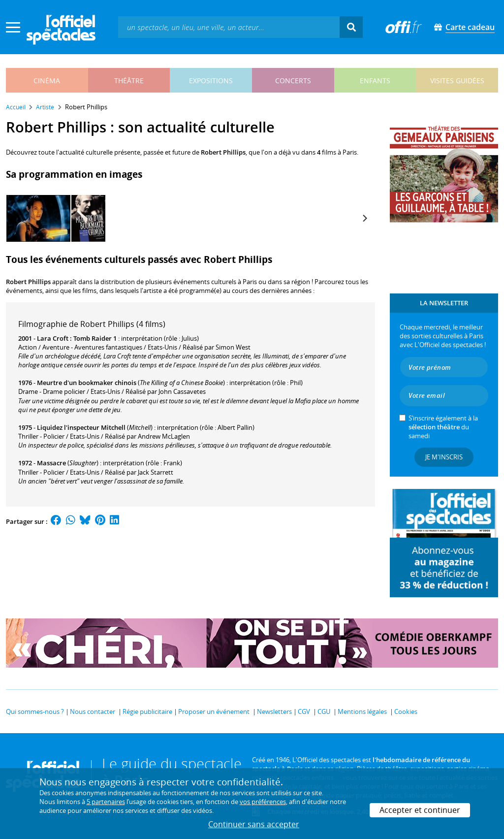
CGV (304, 711)
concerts (293, 81)
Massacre (51, 463)
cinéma (47, 81)
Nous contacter (93, 711)
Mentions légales (362, 711)
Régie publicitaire (147, 711)
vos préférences (263, 802)
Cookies (406, 711)
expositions (211, 81)
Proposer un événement (214, 711)
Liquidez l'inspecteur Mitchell (81, 427)
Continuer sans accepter (254, 824)
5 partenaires (106, 802)
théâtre (129, 81)
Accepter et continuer (420, 810)
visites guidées (457, 81)
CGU (324, 711)
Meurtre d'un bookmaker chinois (87, 383)
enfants (375, 81)
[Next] (364, 218)
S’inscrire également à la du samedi (443, 427)
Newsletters (274, 711)
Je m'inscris (444, 457)
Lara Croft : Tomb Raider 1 (77, 338)
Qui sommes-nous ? (35, 711)
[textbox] (229, 27)
